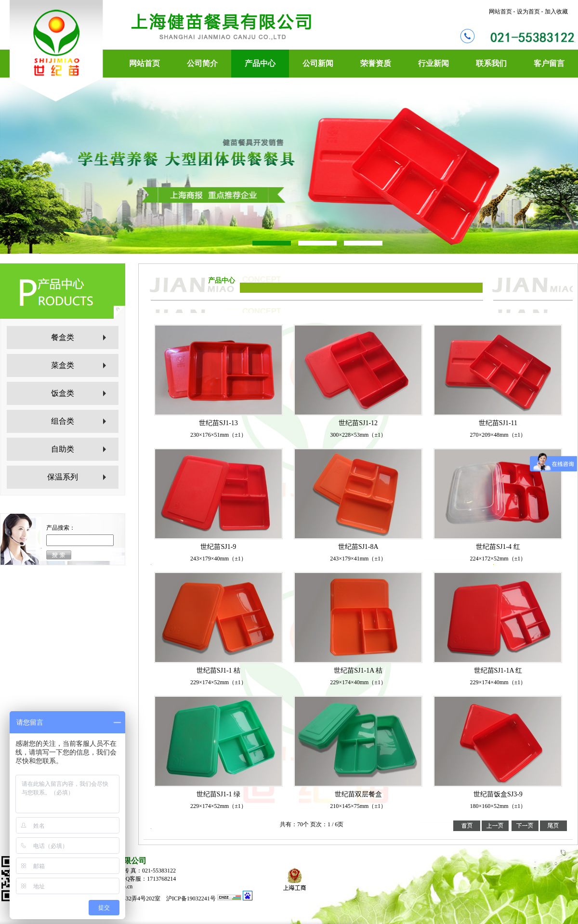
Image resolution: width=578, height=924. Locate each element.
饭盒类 (63, 393)
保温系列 (63, 477)
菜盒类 (63, 365)
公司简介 (202, 63)
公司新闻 (318, 63)
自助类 (63, 449)
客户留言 (549, 63)
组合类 (63, 421)
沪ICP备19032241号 (192, 898)
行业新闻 (433, 63)
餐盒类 (63, 337)
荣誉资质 (376, 63)
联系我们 (491, 63)
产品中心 (260, 63)
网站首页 (144, 63)
